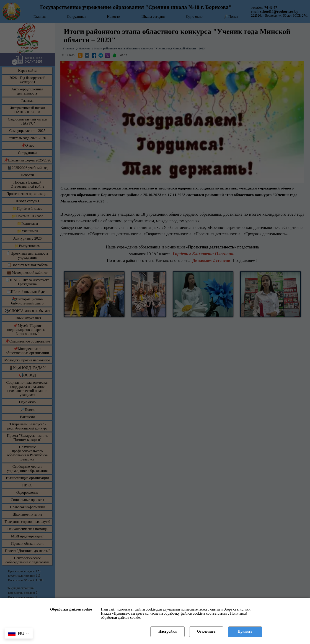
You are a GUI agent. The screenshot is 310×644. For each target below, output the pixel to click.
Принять (245, 631)
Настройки (168, 631)
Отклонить (206, 631)
